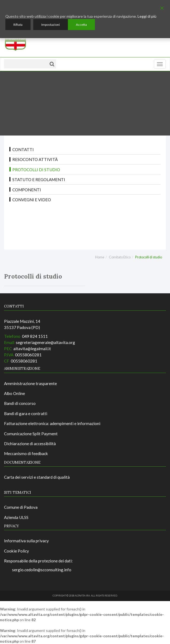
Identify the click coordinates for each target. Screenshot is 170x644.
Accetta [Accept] (81, 25)
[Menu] (160, 64)
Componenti (27, 190)
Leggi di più (147, 16)
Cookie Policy (16, 551)
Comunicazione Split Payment (31, 434)
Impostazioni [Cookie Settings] (51, 25)
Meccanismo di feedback (26, 453)
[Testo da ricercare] (25, 64)
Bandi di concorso (20, 403)
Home (100, 257)
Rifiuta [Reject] (18, 25)
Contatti (23, 149)
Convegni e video (32, 200)
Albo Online (14, 393)
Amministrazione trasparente (30, 383)
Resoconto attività (35, 159)
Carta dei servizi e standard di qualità (37, 477)
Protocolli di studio (36, 170)
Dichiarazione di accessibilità (30, 444)
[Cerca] (52, 64)
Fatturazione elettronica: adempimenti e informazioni (52, 423)
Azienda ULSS (16, 517)
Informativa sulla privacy (26, 541)
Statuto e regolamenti (39, 180)
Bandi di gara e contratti (26, 414)
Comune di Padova (21, 507)
